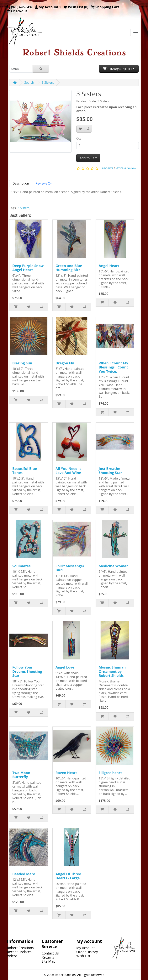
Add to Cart (88, 158)
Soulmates (21, 566)
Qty (79, 138)
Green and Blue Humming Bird (69, 268)
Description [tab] (21, 183)
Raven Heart (66, 773)
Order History (87, 952)
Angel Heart (109, 266)
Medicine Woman (114, 566)
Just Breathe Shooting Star (110, 471)
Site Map (48, 961)
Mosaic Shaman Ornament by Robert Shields (112, 671)
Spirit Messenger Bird (70, 568)
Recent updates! (20, 952)
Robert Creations (20, 948)
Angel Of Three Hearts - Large (68, 876)
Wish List (83, 956)
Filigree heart (110, 773)
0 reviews (106, 168)
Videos (12, 956)
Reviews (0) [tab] (43, 183)
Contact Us (50, 953)
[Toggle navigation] (136, 32)
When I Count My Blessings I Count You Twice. (113, 367)
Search (29, 83)
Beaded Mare (24, 874)
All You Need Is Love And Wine (68, 471)
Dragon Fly (65, 363)
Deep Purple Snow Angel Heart (28, 268)
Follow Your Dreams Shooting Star (27, 671)
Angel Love (65, 667)
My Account (86, 948)
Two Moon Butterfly (21, 775)
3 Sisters (48, 83)
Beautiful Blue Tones (25, 471)
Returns (48, 957)
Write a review (126, 168)
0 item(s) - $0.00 (117, 69)
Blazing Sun (22, 363)
